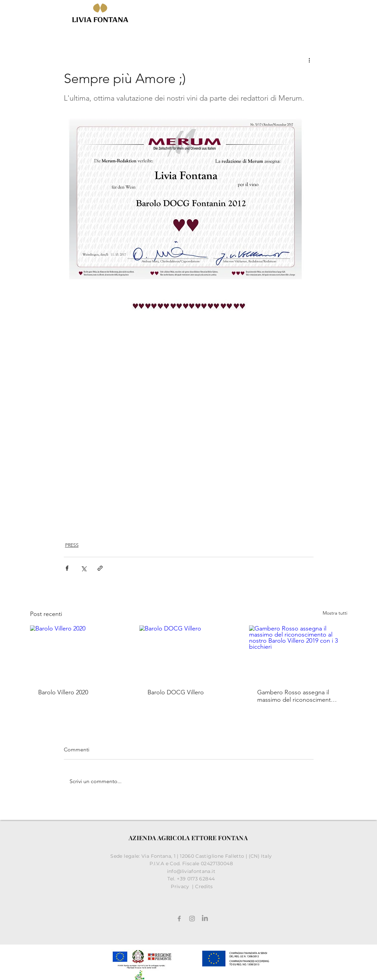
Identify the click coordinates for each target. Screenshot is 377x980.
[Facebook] (179, 919)
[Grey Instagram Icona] (192, 919)
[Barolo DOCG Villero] (188, 653)
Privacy (181, 886)
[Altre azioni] (309, 60)
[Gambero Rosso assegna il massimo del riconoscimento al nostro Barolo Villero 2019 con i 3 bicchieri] (298, 653)
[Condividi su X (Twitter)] (84, 568)
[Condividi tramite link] (100, 568)
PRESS (72, 545)
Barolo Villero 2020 (63, 692)
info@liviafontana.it (192, 871)
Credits (204, 886)
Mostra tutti (335, 613)
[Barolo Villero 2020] (79, 653)
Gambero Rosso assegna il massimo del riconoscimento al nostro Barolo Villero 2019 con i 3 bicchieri (296, 696)
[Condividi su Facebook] (67, 568)
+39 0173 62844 (196, 879)
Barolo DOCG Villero (176, 692)
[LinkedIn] (205, 919)
